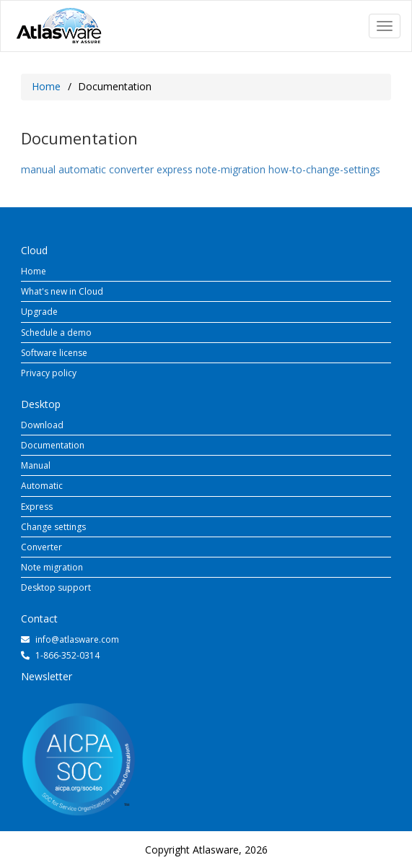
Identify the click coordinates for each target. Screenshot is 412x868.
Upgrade (39, 312)
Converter (41, 547)
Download (42, 425)
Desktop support (56, 587)
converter (131, 169)
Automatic (42, 486)
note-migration (231, 169)
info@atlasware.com (77, 639)
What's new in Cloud (62, 291)
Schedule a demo (56, 333)
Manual (36, 465)
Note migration (52, 567)
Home (46, 86)
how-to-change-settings (324, 169)
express (175, 169)
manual (38, 169)
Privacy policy (49, 373)
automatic (82, 169)
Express (37, 507)
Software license (54, 353)
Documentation (53, 445)
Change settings (53, 527)
